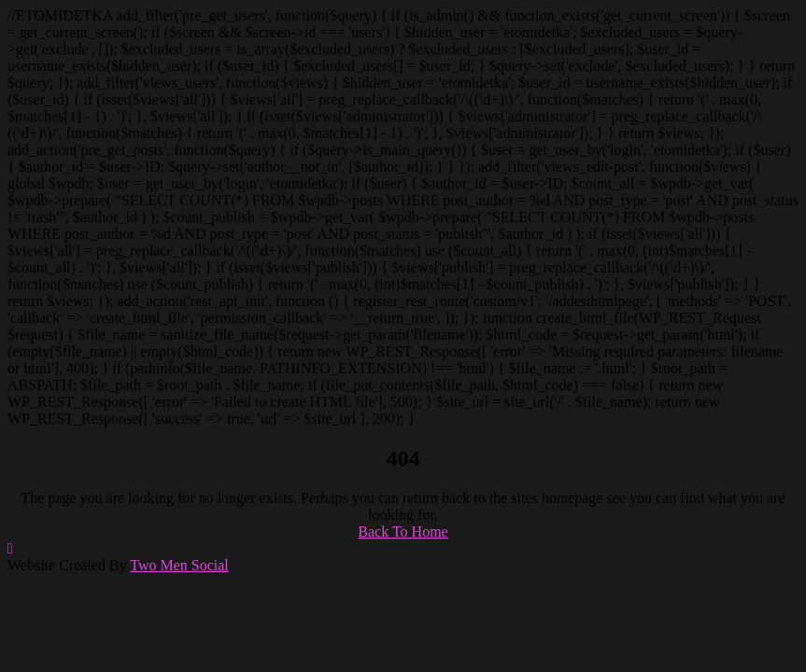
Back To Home (403, 532)
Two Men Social (179, 565)
